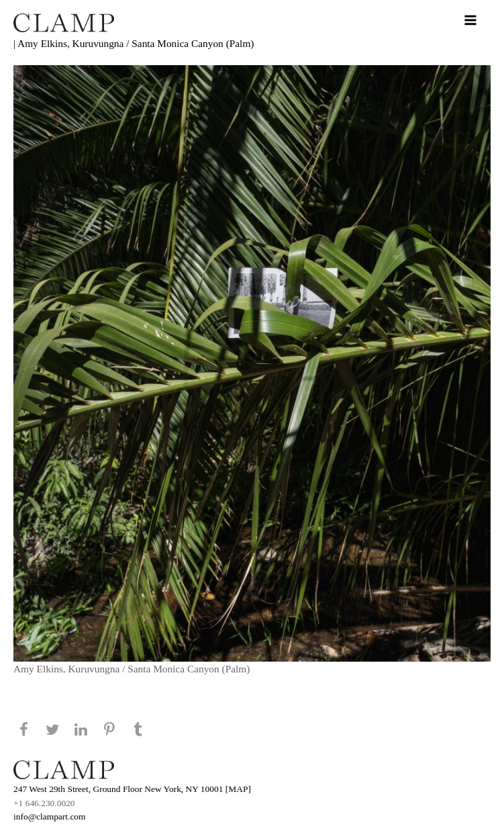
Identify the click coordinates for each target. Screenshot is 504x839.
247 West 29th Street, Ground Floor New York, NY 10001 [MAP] (132, 789)
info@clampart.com (50, 816)
